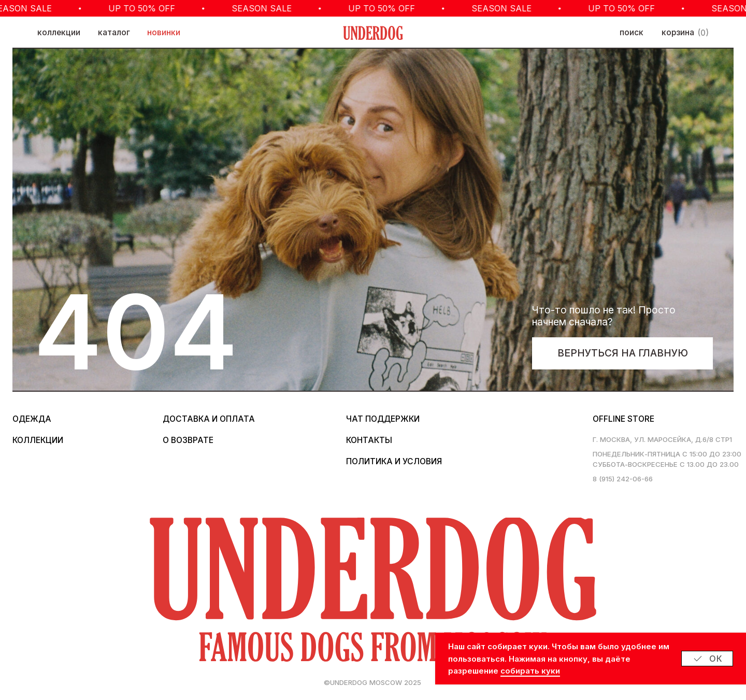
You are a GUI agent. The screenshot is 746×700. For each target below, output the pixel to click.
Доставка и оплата (209, 419)
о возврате (188, 440)
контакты (369, 440)
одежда (32, 419)
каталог (114, 32)
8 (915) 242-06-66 (623, 479)
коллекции (59, 32)
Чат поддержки (383, 419)
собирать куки (530, 671)
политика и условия (394, 461)
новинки (164, 32)
